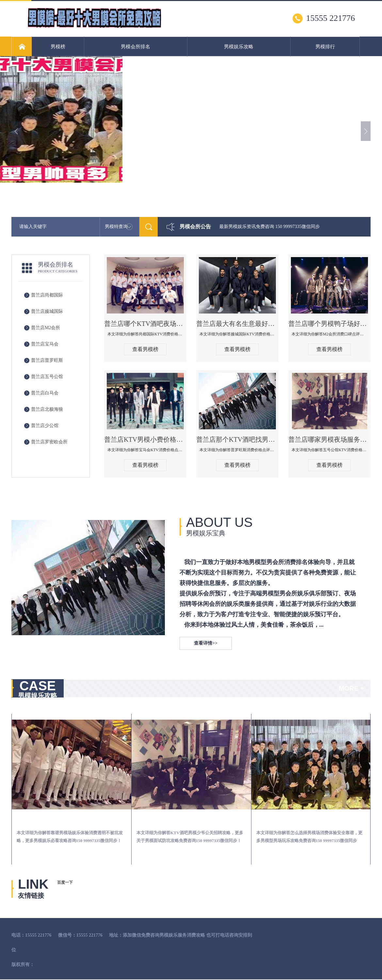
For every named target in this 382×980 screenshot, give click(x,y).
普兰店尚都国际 (47, 295)
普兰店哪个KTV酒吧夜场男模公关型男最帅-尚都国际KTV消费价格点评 (145, 324)
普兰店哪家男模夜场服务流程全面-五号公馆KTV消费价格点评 (329, 439)
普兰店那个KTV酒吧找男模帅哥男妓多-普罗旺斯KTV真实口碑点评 (237, 439)
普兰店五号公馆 (47, 377)
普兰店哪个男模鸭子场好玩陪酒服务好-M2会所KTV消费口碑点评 (329, 324)
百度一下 (65, 882)
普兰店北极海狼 (47, 409)
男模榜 (58, 47)
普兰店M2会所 (46, 328)
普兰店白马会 (45, 393)
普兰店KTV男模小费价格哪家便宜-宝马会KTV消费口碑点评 (145, 439)
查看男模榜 (145, 349)
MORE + (351, 688)
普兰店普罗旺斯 (47, 360)
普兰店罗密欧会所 (49, 442)
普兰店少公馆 (45, 426)
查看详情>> (206, 643)
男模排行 (325, 47)
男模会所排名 (135, 47)
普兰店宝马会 (45, 344)
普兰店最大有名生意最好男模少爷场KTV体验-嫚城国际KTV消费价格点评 (237, 324)
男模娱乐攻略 (239, 47)
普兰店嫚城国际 (47, 311)
